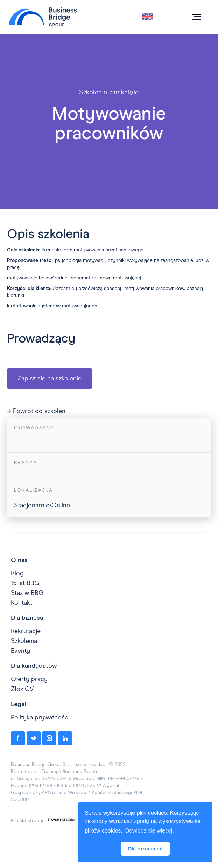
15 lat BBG (25, 583)
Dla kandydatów (34, 666)
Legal (18, 704)
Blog (17, 574)
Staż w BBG (27, 593)
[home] (41, 17)
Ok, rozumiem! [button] (145, 849)
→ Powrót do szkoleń (36, 411)
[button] (196, 17)
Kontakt (22, 603)
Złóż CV (22, 689)
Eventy (20, 651)
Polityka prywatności (40, 718)
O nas (19, 560)
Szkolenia (24, 641)
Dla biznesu (27, 618)
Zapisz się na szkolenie (50, 379)
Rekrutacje (26, 631)
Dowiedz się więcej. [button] (149, 831)
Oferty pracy (29, 679)
